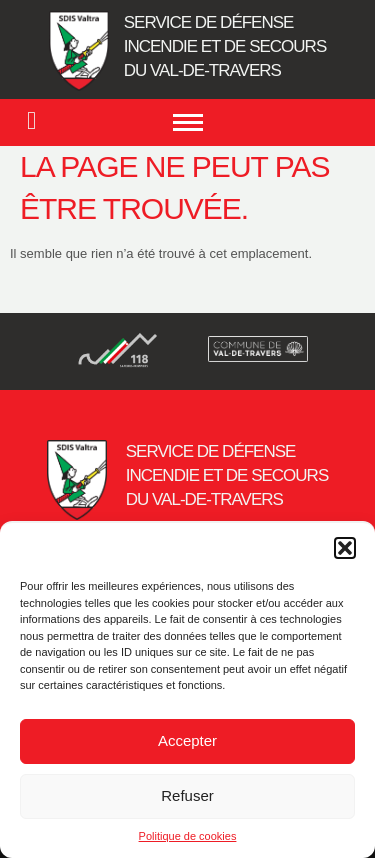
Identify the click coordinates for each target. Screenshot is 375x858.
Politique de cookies (188, 836)
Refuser (187, 795)
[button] (345, 548)
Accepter (187, 740)
